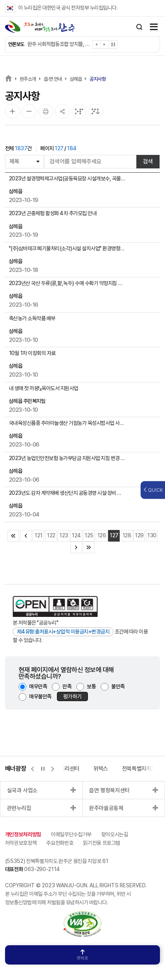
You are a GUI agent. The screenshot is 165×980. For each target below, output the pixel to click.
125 (89, 535)
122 (51, 535)
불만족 (118, 686)
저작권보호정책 (21, 843)
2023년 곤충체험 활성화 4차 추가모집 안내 (53, 213)
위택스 (101, 769)
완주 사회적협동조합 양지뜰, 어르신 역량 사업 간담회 (59, 44)
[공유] (62, 111)
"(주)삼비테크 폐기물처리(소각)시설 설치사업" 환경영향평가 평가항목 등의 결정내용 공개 (67, 248)
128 (127, 535)
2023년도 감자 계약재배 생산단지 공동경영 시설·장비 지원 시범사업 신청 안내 (67, 493)
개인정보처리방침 (23, 834)
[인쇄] (46, 111)
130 (152, 535)
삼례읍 (76, 79)
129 (139, 535)
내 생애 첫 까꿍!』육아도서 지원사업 (44, 388)
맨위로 (82, 955)
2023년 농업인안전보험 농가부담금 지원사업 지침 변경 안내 (67, 458)
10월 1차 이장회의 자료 (32, 353)
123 (64, 535)
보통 (91, 686)
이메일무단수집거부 (71, 834)
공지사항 (98, 79)
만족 (67, 686)
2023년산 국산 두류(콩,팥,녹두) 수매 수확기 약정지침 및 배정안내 (67, 283)
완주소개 (28, 79)
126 (102, 535)
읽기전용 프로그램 (101, 843)
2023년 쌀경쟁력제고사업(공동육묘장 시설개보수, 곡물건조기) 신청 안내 (67, 178)
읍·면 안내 (53, 79)
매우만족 (38, 686)
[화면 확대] (12, 111)
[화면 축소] (29, 111)
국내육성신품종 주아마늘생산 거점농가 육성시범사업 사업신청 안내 (67, 423)
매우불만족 (40, 696)
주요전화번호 (60, 843)
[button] (97, 46)
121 (39, 535)
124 (76, 535)
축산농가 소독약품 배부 (32, 318)
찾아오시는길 (115, 834)
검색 (148, 161)
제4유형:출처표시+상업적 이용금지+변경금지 (63, 632)
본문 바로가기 (0, 0)
